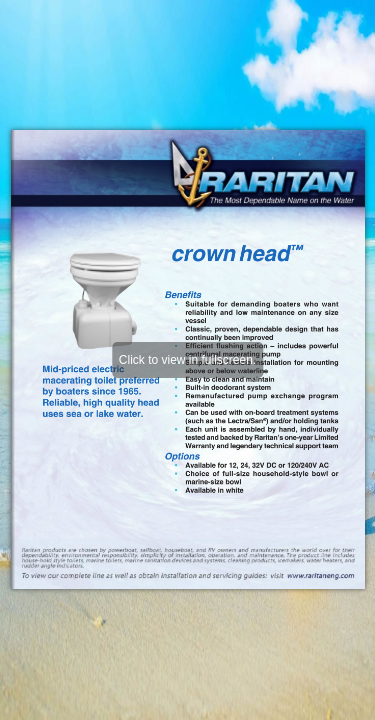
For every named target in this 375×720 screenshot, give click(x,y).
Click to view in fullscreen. (187, 360)
